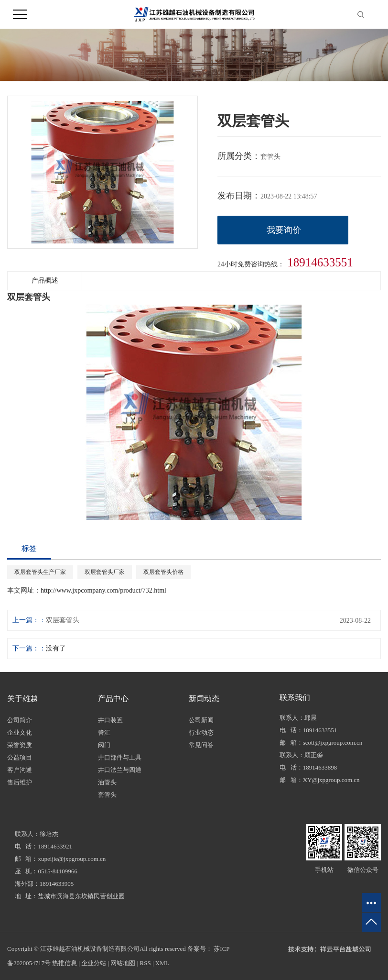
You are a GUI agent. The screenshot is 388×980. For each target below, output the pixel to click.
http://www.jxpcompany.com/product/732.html (103, 590)
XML (162, 963)
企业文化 (20, 732)
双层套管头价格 (163, 572)
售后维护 (20, 782)
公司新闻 (201, 720)
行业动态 (201, 732)
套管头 (107, 795)
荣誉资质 (20, 745)
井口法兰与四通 (120, 770)
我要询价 (284, 230)
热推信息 (65, 963)
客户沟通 (20, 770)
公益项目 (20, 757)
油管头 (107, 782)
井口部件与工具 (120, 757)
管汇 (104, 732)
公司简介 (20, 720)
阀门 (104, 745)
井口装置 (110, 720)
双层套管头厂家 (105, 572)
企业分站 (94, 963)
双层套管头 (63, 620)
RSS (145, 963)
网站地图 (123, 963)
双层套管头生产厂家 (40, 572)
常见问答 (201, 745)
